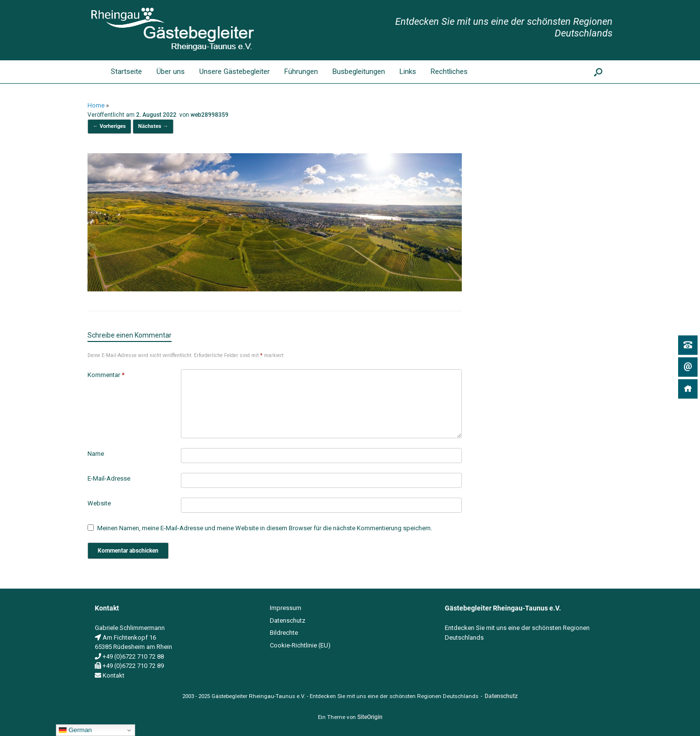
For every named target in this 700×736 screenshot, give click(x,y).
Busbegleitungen (359, 72)
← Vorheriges (109, 126)
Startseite (118, 72)
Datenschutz (288, 620)
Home (96, 105)
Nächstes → (153, 126)
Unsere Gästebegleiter (235, 72)
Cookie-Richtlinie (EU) (300, 645)
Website (99, 503)
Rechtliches (449, 72)
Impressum (286, 608)
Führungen (301, 72)
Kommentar (106, 375)
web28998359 (210, 115)
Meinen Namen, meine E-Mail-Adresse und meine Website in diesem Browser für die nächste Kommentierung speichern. (265, 528)
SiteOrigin (370, 717)
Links (408, 72)
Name (96, 454)
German (75, 730)
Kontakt (114, 675)
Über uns (171, 72)
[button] (598, 72)
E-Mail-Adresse (109, 478)
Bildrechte (284, 633)
